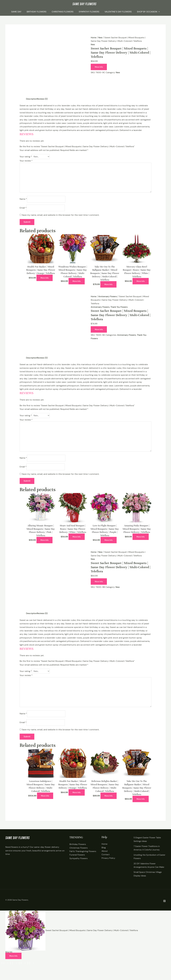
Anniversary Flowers (108, 299)
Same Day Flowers (20, 911)
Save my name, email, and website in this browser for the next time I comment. (61, 218)
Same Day (16, 12)
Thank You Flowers (121, 310)
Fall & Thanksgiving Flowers (83, 859)
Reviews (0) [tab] (43, 99)
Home (94, 38)
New (101, 38)
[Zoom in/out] (4, 974)
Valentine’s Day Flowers (118, 12)
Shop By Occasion (148, 12)
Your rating (26, 157)
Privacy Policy (108, 866)
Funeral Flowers (77, 863)
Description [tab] (32, 99)
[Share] (21, 974)
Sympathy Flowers (89, 12)
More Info (99, 67)
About (105, 859)
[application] (158, 12)
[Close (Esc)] (30, 974)
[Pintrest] (164, 913)
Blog (104, 856)
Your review (26, 161)
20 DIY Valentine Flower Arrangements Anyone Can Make (147, 875)
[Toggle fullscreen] (13, 974)
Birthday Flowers (37, 12)
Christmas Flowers (63, 12)
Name (23, 201)
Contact (106, 862)
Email (23, 210)
